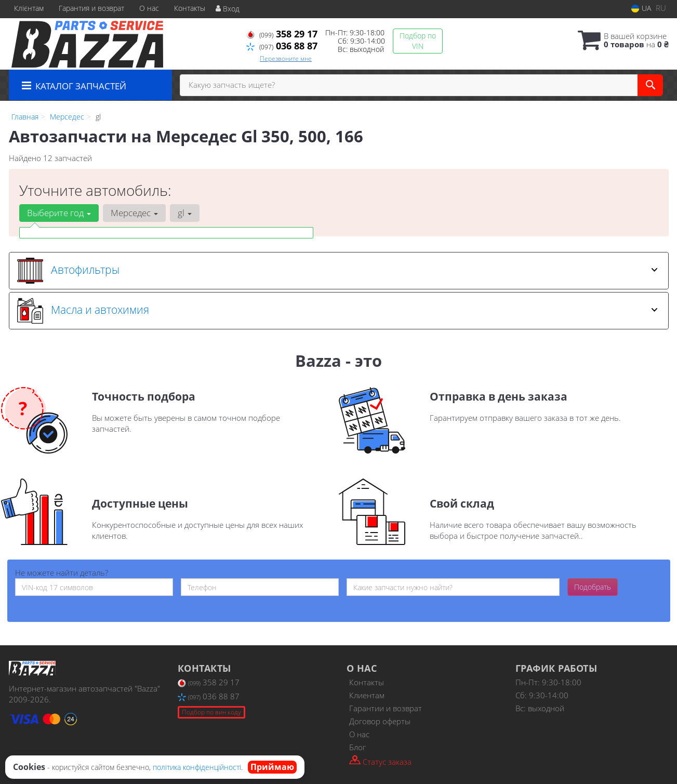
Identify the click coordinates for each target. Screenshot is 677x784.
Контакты (190, 8)
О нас (149, 8)
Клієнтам (29, 8)
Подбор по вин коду (211, 712)
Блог (357, 747)
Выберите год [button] (59, 213)
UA (641, 8)
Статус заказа (380, 761)
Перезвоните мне (286, 58)
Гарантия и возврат (91, 8)
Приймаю (272, 767)
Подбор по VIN (418, 41)
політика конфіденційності (197, 767)
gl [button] (185, 213)
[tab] (339, 271)
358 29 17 (282, 34)
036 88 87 (282, 46)
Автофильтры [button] (337, 271)
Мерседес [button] (134, 213)
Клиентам (367, 695)
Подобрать (593, 587)
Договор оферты (380, 721)
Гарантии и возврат (386, 708)
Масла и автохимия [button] (337, 311)
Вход (228, 9)
